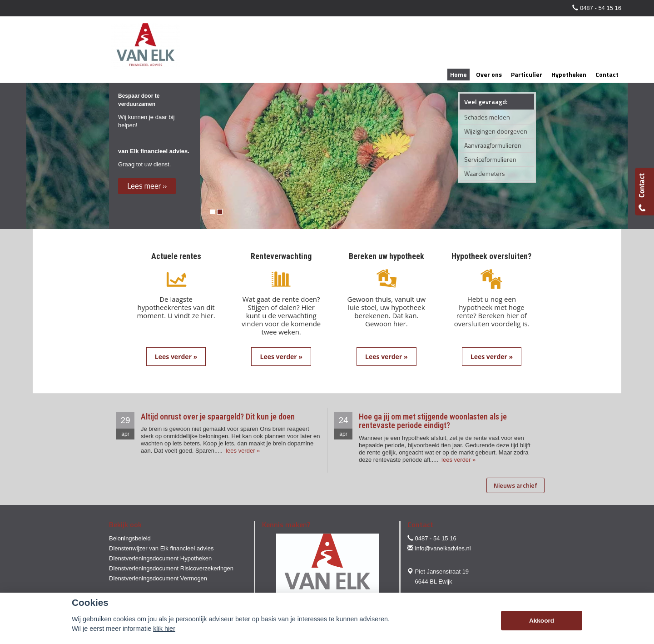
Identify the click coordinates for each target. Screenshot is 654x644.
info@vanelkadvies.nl (443, 548)
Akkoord (542, 621)
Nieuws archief (515, 485)
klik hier (164, 629)
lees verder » (242, 451)
